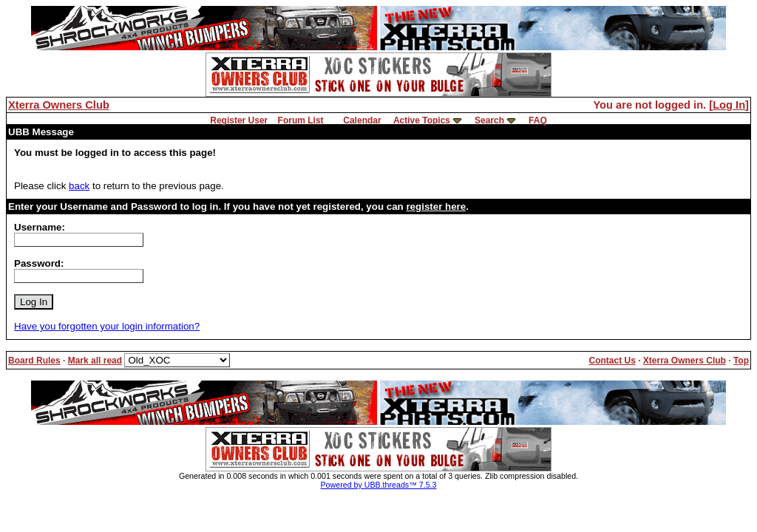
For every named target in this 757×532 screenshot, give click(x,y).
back (79, 186)
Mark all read (95, 361)
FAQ (538, 120)
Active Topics (422, 120)
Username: (40, 227)
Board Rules (34, 361)
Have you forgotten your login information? (107, 326)
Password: (39, 263)
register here (436, 207)
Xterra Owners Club (59, 105)
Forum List (301, 120)
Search (489, 120)
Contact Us (612, 361)
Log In (729, 105)
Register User (239, 120)
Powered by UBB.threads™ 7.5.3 (379, 485)
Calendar (362, 120)
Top (741, 361)
